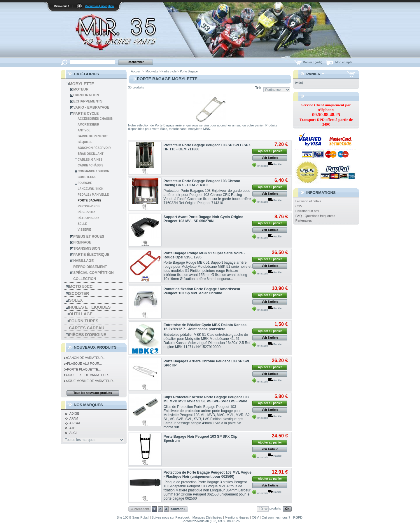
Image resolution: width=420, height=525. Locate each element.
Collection (85, 279)
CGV (299, 206)
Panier (313, 74)
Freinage (82, 242)
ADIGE (74, 413)
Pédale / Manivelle (93, 195)
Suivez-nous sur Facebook (171, 517)
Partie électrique (91, 255)
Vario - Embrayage (91, 107)
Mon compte (344, 62)
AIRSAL (75, 423)
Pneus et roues (89, 237)
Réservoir (86, 212)
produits (275, 508)
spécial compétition (93, 273)
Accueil (136, 71)
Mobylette (81, 84)
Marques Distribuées (207, 517)
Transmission (87, 248)
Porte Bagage (89, 200)
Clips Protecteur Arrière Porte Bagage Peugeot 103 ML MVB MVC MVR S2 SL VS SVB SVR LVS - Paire (206, 399)
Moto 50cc (81, 286)
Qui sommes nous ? (276, 517)
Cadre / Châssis (90, 165)
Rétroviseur (88, 218)
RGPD (298, 517)
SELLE (82, 224)
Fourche (85, 183)
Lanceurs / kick (90, 189)
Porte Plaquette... (82, 369)
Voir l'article (270, 158)
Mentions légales (237, 517)
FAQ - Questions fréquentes (315, 216)
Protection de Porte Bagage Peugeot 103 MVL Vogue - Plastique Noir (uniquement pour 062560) (208, 474)
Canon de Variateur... (85, 358)
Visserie (84, 230)
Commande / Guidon (93, 171)
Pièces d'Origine (87, 335)
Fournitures (84, 321)
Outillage (81, 314)
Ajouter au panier (270, 151)
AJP (72, 428)
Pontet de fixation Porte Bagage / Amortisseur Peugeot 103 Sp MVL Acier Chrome (202, 291)
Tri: (258, 88)
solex (76, 300)
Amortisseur (88, 125)
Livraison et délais (308, 201)
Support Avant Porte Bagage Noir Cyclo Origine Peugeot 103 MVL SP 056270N (203, 219)
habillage (83, 261)
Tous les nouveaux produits (93, 393)
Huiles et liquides (90, 307)
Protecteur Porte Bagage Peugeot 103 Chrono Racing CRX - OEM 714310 (202, 183)
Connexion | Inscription (99, 6)
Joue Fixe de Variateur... (87, 375)
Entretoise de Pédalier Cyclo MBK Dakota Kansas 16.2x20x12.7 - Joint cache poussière (205, 327)
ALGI (73, 433)
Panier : (313, 62)
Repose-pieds (89, 206)
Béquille (85, 142)
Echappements (88, 101)
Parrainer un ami (307, 211)
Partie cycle (86, 114)
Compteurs (87, 177)
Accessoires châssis (95, 119)
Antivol (84, 130)
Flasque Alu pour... (83, 364)
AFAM (74, 418)
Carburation (86, 95)
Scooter (79, 293)
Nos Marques (88, 405)
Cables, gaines (90, 160)
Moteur (81, 89)
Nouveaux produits (95, 347)
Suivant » (178, 509)
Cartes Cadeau (86, 328)
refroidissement (90, 267)
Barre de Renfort (93, 136)
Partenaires (304, 220)
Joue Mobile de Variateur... (90, 381)
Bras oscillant (90, 154)
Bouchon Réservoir (94, 148)
